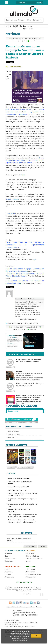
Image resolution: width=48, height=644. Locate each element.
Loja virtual (13, 567)
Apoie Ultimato (24, 582)
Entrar (29, 20)
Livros (7, 569)
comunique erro (30, 546)
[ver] (35, 319)
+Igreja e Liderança (24, 323)
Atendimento (10, 577)
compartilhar (32, 41)
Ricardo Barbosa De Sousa (25, 299)
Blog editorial (30, 572)
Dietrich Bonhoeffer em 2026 (17, 490)
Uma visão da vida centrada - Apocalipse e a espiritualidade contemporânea (25, 112)
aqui (34, 259)
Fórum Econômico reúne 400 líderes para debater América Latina (30, 384)
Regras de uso (12, 607)
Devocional (9, 561)
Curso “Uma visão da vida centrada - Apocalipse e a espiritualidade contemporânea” (25, 245)
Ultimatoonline (15, 551)
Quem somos (31, 569)
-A (24, 41)
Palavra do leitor (11, 558)
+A (21, 41)
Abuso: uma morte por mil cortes (19, 478)
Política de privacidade (26, 607)
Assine (11, 467)
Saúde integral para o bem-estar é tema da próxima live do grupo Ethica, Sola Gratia (22, 516)
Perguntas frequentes (33, 574)
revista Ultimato (21, 308)
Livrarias (8, 574)
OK (36, 636)
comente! (15, 41)
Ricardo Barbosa (12, 199)
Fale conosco (30, 577)
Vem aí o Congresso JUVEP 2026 (18, 487)
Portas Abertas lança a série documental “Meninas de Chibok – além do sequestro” (22, 521)
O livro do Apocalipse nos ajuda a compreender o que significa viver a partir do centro (25, 160)
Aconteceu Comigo (14, 434)
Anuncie (39, 607)
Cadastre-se (37, 20)
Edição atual (30, 553)
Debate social (13, 411)
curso (23, 175)
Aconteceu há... (13, 437)
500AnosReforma (13, 431)
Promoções (9, 572)
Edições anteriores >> (25, 467)
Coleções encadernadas (34, 558)
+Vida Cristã (34, 323)
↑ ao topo (43, 546)
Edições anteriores (32, 556)
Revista (31, 551)
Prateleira (8, 553)
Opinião (8, 556)
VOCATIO (11, 214)
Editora (31, 567)
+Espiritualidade (13, 323)
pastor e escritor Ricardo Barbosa (19, 109)
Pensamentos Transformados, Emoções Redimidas (28, 313)
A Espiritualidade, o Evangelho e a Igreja (26, 310)
